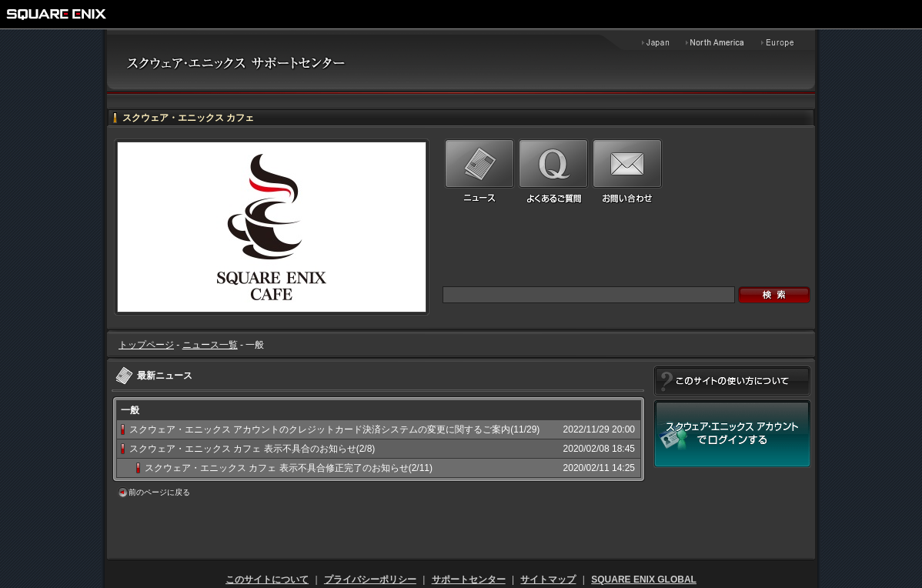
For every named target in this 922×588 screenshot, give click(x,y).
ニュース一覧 (210, 345)
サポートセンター (469, 580)
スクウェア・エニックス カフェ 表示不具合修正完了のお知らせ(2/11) (289, 468)
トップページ (146, 345)
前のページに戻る (159, 492)
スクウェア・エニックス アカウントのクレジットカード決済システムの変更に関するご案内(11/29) (334, 429)
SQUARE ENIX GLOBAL (644, 580)
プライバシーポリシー (370, 580)
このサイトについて (267, 580)
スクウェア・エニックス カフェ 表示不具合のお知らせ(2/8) (252, 449)
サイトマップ (548, 580)
